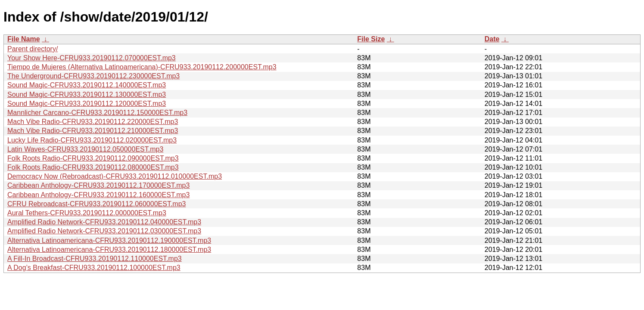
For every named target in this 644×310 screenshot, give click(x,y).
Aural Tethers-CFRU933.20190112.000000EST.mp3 (87, 213)
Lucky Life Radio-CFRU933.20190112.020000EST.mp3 (92, 140)
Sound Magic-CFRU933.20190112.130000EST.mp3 (87, 95)
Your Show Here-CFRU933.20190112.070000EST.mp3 (92, 58)
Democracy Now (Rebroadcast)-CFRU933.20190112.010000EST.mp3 (115, 176)
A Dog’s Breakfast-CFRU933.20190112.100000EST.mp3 (94, 268)
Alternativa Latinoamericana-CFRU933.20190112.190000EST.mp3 (109, 240)
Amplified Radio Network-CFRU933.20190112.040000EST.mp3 (104, 222)
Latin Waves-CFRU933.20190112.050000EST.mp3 (85, 149)
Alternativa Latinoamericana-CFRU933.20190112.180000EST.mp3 (109, 250)
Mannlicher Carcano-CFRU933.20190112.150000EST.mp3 (97, 113)
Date (492, 39)
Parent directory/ (33, 49)
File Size (371, 39)
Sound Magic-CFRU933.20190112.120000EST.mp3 (87, 104)
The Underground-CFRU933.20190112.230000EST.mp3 (93, 76)
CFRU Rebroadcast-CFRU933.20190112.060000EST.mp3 (96, 204)
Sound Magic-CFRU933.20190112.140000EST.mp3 (87, 85)
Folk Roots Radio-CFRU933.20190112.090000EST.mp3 (93, 158)
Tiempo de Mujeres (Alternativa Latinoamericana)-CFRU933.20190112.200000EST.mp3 (142, 67)
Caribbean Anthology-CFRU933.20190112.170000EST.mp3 (98, 185)
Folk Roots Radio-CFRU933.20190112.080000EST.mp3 (93, 167)
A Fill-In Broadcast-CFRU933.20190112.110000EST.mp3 (95, 259)
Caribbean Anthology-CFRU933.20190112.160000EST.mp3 (98, 195)
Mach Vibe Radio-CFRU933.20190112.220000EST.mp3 (93, 122)
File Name (24, 39)
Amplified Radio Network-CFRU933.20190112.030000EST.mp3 (104, 231)
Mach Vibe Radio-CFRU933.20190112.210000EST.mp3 (93, 131)
